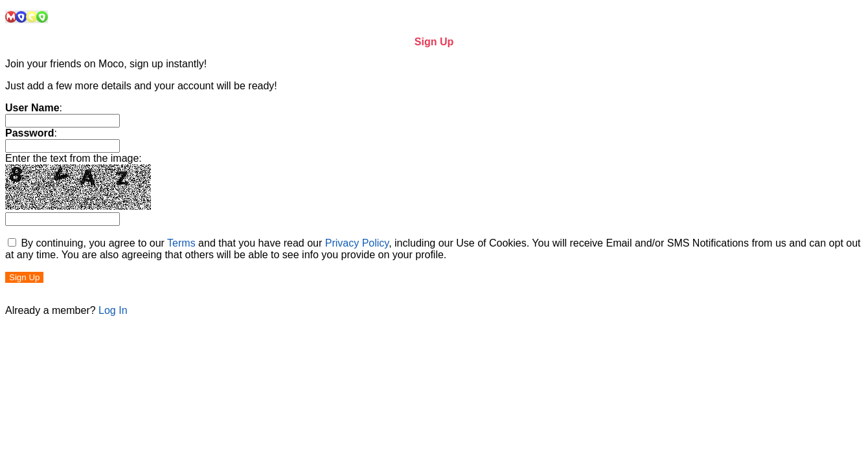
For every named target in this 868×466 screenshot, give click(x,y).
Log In (113, 310)
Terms (181, 243)
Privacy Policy (357, 243)
